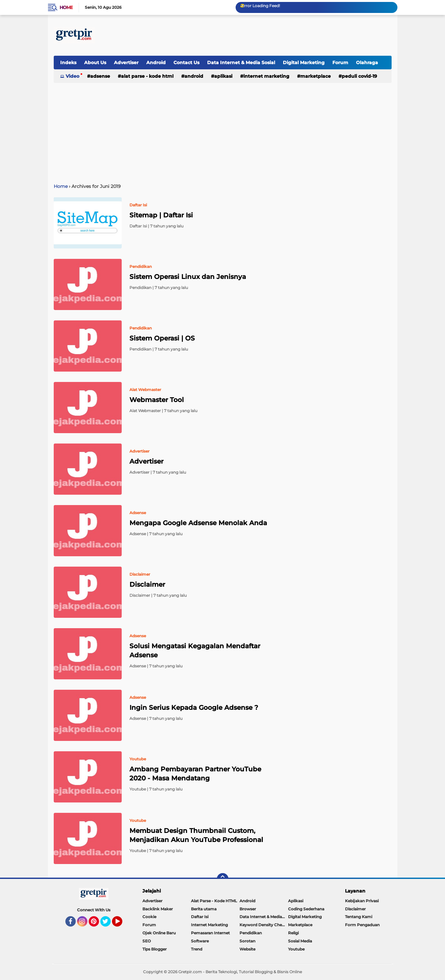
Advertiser (126, 63)
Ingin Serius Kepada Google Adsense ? (194, 708)
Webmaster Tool (157, 400)
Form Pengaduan (362, 925)
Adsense (100, 76)
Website (247, 949)
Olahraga (367, 63)
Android (156, 63)
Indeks (68, 63)
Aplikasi (223, 76)
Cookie (149, 917)
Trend (197, 949)
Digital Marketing (304, 63)
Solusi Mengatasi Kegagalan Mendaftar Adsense (195, 651)
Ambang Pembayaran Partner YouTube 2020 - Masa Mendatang (195, 774)
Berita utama (204, 909)
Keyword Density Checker (264, 925)
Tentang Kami (359, 917)
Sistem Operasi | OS (162, 338)
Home (66, 7)
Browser (248, 909)
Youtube (296, 949)
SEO (147, 941)
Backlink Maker (158, 909)
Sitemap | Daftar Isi (161, 215)
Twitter (108, 924)
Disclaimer (147, 584)
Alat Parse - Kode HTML (147, 76)
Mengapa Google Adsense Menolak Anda (198, 523)
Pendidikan (251, 933)
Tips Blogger (155, 949)
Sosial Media (300, 941)
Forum (340, 63)
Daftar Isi (200, 917)
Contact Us (186, 63)
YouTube (122, 924)
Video (72, 76)
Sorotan (247, 941)
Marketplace (316, 76)
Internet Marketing (266, 76)
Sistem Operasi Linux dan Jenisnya (188, 277)
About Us (95, 63)
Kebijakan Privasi (362, 901)
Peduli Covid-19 (359, 76)
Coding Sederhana (306, 909)
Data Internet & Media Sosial (241, 63)
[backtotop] (223, 879)
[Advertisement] (274, 35)
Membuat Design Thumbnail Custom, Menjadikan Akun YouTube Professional (196, 835)
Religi (293, 933)
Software (200, 941)
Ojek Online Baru (159, 933)
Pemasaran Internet (210, 933)
